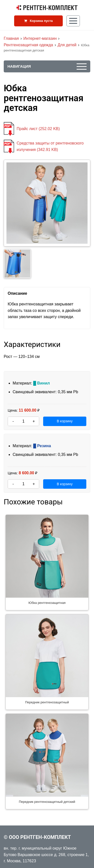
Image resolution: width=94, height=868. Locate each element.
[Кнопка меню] (73, 21)
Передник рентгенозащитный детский (47, 802)
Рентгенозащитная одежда (28, 45)
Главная (11, 38)
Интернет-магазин (40, 38)
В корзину (65, 421)
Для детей (67, 45)
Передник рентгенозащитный (47, 702)
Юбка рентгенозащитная (47, 603)
